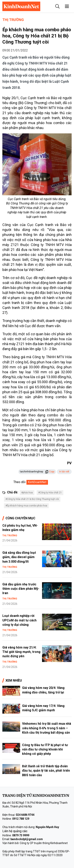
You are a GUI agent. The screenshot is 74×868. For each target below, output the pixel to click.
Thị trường (13, 20)
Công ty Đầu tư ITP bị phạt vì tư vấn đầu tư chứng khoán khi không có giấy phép (45, 749)
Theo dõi (19, 482)
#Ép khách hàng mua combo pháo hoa (26, 506)
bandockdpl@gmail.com (27, 839)
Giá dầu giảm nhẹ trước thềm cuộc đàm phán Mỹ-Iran (21, 589)
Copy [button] (50, 472)
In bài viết (64, 472)
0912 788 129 (21, 819)
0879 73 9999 (21, 835)
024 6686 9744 (25, 815)
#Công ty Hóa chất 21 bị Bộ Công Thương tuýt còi (32, 499)
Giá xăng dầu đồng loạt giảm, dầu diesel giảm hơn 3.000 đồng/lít (19, 557)
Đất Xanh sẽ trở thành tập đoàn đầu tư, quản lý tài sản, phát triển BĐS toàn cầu (46, 771)
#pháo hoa (27, 493)
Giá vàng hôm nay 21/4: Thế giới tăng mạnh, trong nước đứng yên (21, 652)
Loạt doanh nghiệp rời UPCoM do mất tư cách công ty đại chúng (19, 620)
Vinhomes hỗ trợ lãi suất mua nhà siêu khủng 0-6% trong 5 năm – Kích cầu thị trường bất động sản (47, 728)
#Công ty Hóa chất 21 (50, 493)
